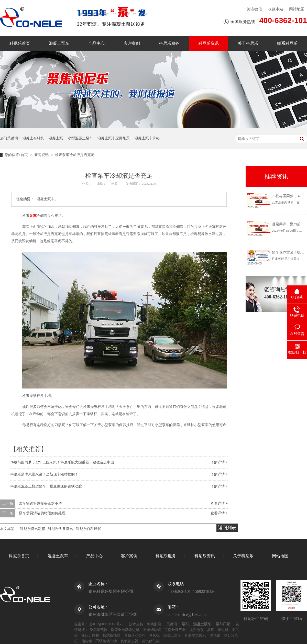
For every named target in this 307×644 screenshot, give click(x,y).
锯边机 (223, 630)
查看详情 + (219, 503)
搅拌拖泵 (196, 630)
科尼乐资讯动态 (32, 529)
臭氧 (211, 630)
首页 (25, 155)
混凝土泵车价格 (147, 138)
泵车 (33, 216)
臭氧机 (154, 635)
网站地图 (297, 9)
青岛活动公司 (135, 635)
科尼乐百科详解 (89, 529)
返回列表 (227, 528)
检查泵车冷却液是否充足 (75, 155)
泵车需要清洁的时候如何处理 (42, 513)
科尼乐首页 (20, 43)
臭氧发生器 (129, 641)
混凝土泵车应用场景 (114, 138)
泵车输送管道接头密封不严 (40, 503)
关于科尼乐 (248, 43)
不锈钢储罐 (152, 630)
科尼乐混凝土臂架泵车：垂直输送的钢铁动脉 (46, 486)
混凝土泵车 (59, 43)
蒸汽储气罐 (151, 641)
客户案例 (132, 43)
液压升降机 (90, 635)
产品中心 (96, 43)
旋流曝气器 (98, 630)
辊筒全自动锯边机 (125, 630)
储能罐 (87, 641)
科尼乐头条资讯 (60, 529)
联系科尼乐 (287, 43)
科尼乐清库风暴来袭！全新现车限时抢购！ (44, 474)
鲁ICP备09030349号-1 (106, 624)
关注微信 (254, 9)
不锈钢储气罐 (106, 641)
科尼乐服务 (169, 43)
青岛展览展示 (195, 635)
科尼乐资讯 (209, 43)
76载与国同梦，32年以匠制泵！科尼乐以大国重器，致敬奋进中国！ (64, 462)
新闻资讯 (42, 155)
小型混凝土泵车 (80, 138)
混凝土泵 (56, 138)
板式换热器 (112, 635)
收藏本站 (276, 9)
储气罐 (215, 635)
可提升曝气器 (175, 630)
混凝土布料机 (33, 138)
